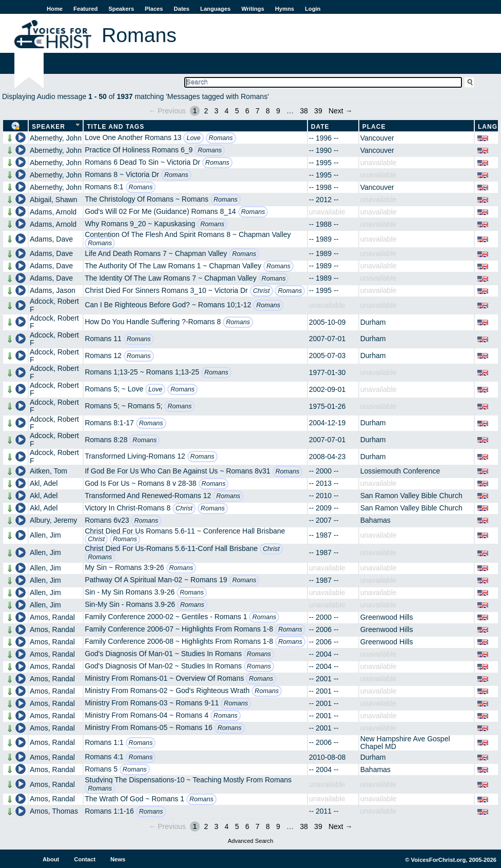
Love (193, 138)
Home (55, 9)
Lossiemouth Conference (400, 471)
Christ (262, 291)
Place (374, 127)
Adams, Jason (53, 290)
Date (320, 127)
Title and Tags (115, 127)
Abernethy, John (56, 138)
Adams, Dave (51, 239)
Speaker (49, 127)
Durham (373, 322)
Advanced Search (250, 841)
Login (313, 9)
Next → (341, 111)
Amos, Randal (52, 617)
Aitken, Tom (49, 471)
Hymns (285, 9)
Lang (488, 127)
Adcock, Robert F (54, 305)
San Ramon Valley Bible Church (411, 496)
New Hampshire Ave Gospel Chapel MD (405, 743)
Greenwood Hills (387, 617)
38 (304, 111)
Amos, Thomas (54, 811)
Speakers (121, 9)
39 (318, 111)
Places (154, 9)
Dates (182, 9)
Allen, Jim (45, 535)
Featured (85, 9)
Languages (215, 9)
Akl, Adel (44, 483)
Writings (253, 9)
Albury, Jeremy (53, 520)
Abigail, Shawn (54, 200)
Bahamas (375, 520)
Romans (221, 138)
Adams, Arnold (53, 212)
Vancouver (377, 138)
